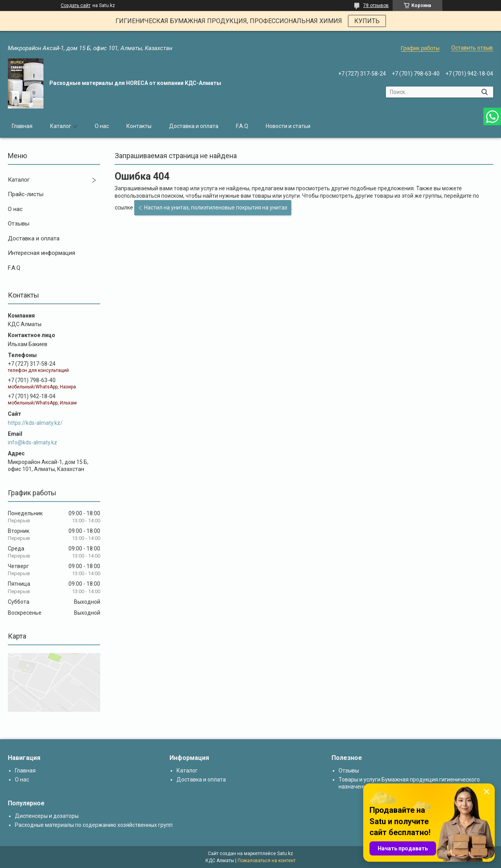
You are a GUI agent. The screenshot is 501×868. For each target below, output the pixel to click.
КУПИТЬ (367, 21)
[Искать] (484, 92)
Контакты (139, 126)
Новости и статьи (288, 126)
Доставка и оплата (194, 126)
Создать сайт (76, 5)
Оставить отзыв (472, 48)
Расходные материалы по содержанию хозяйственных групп (94, 825)
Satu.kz (285, 854)
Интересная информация (41, 253)
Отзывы (19, 224)
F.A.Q (242, 126)
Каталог (61, 126)
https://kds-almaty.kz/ (35, 423)
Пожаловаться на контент (267, 861)
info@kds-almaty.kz (32, 442)
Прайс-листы (26, 194)
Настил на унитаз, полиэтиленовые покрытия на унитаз (216, 208)
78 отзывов (376, 5)
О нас (102, 126)
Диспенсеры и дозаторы (47, 816)
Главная (22, 126)
